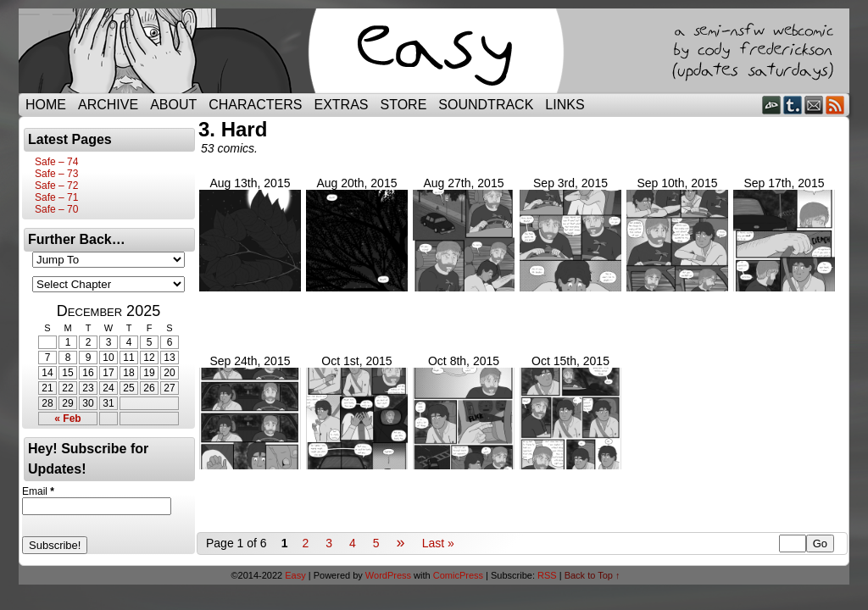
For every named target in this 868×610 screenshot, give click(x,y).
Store (404, 105)
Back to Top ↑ (593, 575)
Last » (438, 543)
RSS (835, 105)
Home (46, 105)
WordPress (388, 575)
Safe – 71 (56, 197)
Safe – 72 (56, 186)
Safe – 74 (56, 162)
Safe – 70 (56, 209)
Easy (295, 575)
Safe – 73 (56, 174)
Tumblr (793, 105)
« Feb (67, 419)
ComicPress (458, 575)
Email (814, 105)
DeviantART (772, 105)
